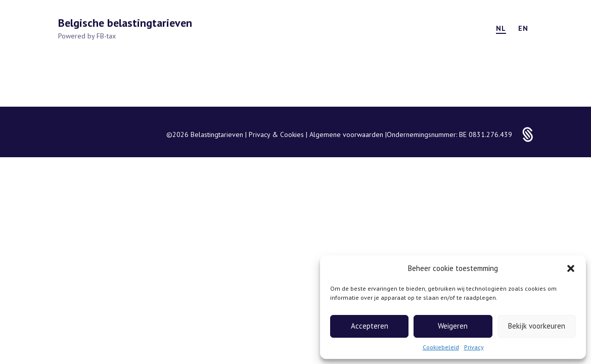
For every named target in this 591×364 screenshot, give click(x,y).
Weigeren (453, 326)
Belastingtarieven (218, 134)
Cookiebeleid (441, 347)
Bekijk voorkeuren (537, 326)
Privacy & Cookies (277, 134)
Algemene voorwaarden (347, 134)
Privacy (474, 347)
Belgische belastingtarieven (125, 23)
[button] (571, 268)
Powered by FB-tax (87, 36)
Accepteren (370, 326)
